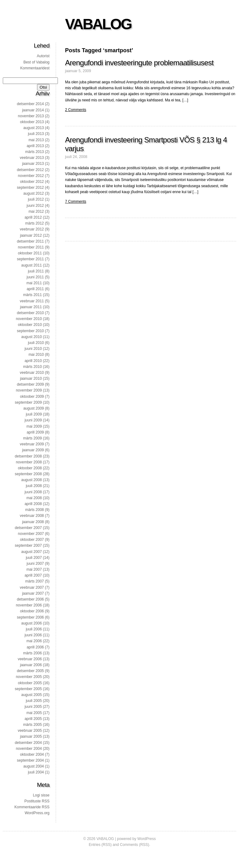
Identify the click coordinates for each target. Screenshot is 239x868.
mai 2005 (34, 713)
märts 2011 (32, 295)
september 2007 (28, 545)
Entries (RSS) (100, 845)
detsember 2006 (30, 599)
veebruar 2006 (30, 659)
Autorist (43, 56)
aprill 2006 (35, 647)
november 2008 (29, 462)
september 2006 (30, 617)
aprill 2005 (33, 719)
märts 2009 (32, 438)
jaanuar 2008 (33, 522)
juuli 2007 (34, 558)
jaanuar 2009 (33, 450)
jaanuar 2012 (31, 235)
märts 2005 (32, 725)
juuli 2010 (36, 343)
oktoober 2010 (30, 325)
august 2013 (34, 128)
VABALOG (98, 24)
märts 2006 (32, 653)
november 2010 (29, 319)
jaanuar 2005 (31, 736)
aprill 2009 (35, 432)
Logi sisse (41, 795)
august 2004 (34, 766)
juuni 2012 (35, 206)
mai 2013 (36, 140)
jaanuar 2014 (33, 110)
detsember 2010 (30, 313)
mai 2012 (36, 211)
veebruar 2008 (32, 516)
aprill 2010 (33, 361)
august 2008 (31, 480)
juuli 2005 (34, 701)
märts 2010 (32, 367)
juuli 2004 (36, 772)
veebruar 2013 (32, 158)
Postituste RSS (37, 801)
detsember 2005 (30, 671)
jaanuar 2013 (33, 164)
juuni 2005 (33, 707)
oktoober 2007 (32, 540)
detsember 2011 (30, 241)
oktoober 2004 (32, 754)
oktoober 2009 (32, 397)
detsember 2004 (28, 743)
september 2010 (30, 331)
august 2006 (31, 623)
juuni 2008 (33, 492)
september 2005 (28, 689)
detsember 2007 (28, 528)
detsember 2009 (30, 384)
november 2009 (29, 390)
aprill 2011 (35, 289)
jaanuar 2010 (31, 378)
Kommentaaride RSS (32, 807)
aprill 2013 (35, 146)
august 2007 (31, 552)
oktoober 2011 (30, 253)
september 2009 (28, 402)
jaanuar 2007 (33, 593)
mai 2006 (34, 641)
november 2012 (31, 176)
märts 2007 (35, 581)
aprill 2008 (33, 504)
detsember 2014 (30, 104)
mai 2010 (36, 355)
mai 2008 (34, 498)
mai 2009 (34, 426)
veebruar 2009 (32, 444)
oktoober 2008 (30, 468)
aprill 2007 (33, 575)
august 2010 (31, 337)
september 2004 (30, 760)
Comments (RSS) (134, 845)
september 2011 (30, 259)
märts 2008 (35, 510)
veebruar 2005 (30, 731)
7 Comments (76, 202)
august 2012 (34, 193)
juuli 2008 (34, 486)
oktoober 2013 (32, 122)
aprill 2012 (33, 217)
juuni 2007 (35, 564)
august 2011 (31, 265)
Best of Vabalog (36, 62)
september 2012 (30, 188)
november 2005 (29, 677)
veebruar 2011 (32, 301)
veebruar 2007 (32, 587)
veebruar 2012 (32, 229)
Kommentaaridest (35, 68)
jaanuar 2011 (31, 307)
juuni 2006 (33, 635)
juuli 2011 (36, 271)
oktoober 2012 (32, 182)
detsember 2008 (28, 456)
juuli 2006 (34, 629)
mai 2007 (34, 569)
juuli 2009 (34, 414)
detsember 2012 (30, 170)
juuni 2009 (33, 420)
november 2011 (31, 247)
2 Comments (76, 110)
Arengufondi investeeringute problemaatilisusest (139, 63)
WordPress (146, 839)
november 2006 (29, 605)
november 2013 (31, 116)
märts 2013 (35, 152)
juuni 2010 (33, 349)
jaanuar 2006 (31, 665)
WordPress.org (37, 813)
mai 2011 (34, 283)
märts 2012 (35, 223)
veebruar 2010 (32, 373)
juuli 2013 (36, 134)
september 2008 (28, 474)
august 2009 (34, 408)
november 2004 (29, 749)
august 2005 (31, 695)
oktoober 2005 (30, 683)
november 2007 (31, 534)
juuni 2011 (35, 277)
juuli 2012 (36, 199)
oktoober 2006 (32, 611)
